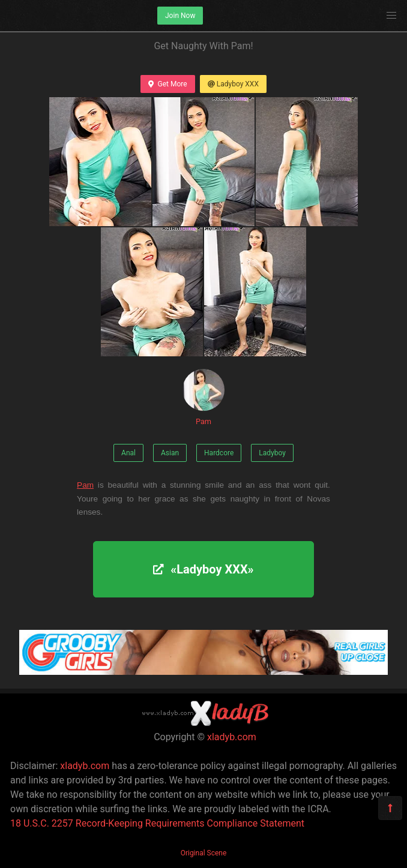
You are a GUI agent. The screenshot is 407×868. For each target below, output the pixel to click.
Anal (128, 453)
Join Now (180, 16)
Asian (170, 453)
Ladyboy (272, 453)
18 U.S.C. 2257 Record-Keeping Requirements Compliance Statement (157, 823)
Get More (167, 84)
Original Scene (204, 853)
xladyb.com (232, 737)
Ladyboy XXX (233, 84)
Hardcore (219, 453)
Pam (203, 397)
